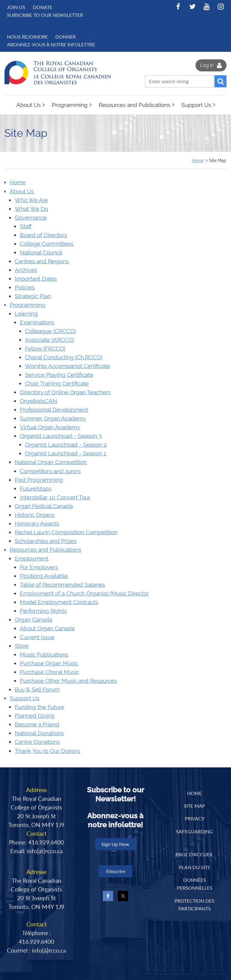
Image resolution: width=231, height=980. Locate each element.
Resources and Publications (45, 550)
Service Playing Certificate (59, 375)
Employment (32, 559)
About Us (22, 191)
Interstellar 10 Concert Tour (55, 497)
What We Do (31, 209)
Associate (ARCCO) (49, 340)
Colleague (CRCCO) (50, 331)
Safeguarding (194, 831)
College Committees (47, 244)
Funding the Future (39, 707)
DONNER (66, 37)
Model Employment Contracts (59, 602)
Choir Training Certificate (57, 384)
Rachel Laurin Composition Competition (66, 532)
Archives (26, 270)
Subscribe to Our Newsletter (45, 15)
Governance (31, 218)
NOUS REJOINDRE (27, 37)
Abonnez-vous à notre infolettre (51, 44)
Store (22, 646)
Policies (25, 287)
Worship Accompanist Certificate (68, 366)
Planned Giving (35, 716)
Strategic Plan (33, 296)
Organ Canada (33, 620)
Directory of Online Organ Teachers (65, 392)
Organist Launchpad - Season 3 (61, 436)
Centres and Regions (42, 261)
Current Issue (37, 637)
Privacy (195, 818)
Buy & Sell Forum (37, 690)
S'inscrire (115, 871)
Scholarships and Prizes (46, 541)
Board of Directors (43, 235)
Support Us (25, 698)
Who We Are (31, 200)
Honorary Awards (37, 524)
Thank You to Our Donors (47, 751)
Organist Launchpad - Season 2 (66, 445)
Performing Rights (43, 611)
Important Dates (36, 279)
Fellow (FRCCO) (45, 349)
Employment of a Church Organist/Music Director (84, 593)
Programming (28, 305)
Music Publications (44, 655)
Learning (26, 314)
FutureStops (36, 489)
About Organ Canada (47, 628)
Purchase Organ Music (49, 663)
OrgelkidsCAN (38, 401)
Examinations (37, 322)
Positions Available (44, 576)
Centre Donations (37, 742)
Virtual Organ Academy (50, 427)
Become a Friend (37, 724)
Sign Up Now (115, 844)
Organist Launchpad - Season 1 (66, 453)
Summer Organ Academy (53, 418)
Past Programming (39, 480)
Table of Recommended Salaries (62, 585)
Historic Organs (35, 515)
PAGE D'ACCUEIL (194, 854)
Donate (43, 7)
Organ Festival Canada (44, 506)
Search (220, 81)
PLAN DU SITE (195, 867)
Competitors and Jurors (50, 471)
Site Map (194, 806)
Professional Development (54, 410)
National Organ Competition (51, 462)
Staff (26, 226)
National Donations (39, 733)
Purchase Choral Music (49, 672)
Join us (16, 7)
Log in (207, 65)
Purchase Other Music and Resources (68, 681)
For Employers (39, 567)
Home (198, 160)
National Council (41, 253)
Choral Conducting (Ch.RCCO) (64, 357)
